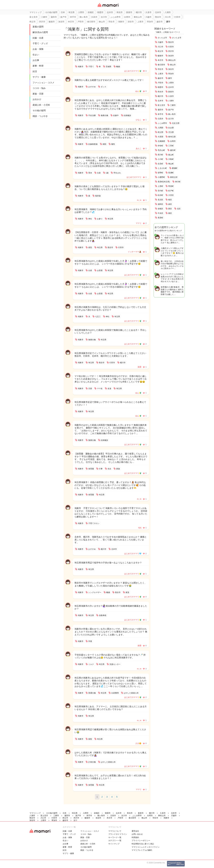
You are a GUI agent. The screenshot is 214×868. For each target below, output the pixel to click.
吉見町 (160, 164)
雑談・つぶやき (40, 116)
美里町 (160, 218)
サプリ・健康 (39, 77)
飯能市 (160, 56)
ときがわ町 (162, 168)
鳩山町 (171, 164)
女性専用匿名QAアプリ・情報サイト (108, 7)
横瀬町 (175, 168)
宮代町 (160, 191)
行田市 (171, 47)
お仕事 (36, 60)
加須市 (171, 56)
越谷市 (160, 78)
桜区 (170, 200)
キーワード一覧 (115, 837)
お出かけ (37, 99)
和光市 (160, 92)
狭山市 (173, 65)
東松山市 (172, 60)
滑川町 (160, 155)
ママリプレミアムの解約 (142, 850)
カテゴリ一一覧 (115, 841)
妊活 (35, 71)
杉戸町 (171, 191)
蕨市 (170, 78)
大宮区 (171, 195)
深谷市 (171, 69)
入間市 (171, 83)
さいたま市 (162, 38)
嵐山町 (171, 155)
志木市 (171, 87)
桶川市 (160, 96)
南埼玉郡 (172, 137)
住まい (36, 55)
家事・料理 (38, 66)
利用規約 (135, 837)
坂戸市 (171, 110)
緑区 (170, 204)
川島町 (171, 159)
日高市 (160, 119)
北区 (179, 209)
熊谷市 (171, 42)
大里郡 (160, 137)
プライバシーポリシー (141, 841)
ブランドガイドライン (118, 834)
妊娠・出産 (38, 38)
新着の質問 (38, 27)
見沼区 (160, 200)
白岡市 (173, 141)
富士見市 (161, 105)
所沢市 (171, 51)
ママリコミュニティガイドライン (146, 847)
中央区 (160, 213)
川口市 (160, 47)
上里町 (160, 186)
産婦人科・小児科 (41, 105)
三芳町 (171, 146)
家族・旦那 (38, 94)
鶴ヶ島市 (172, 114)
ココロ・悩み (39, 88)
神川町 (178, 182)
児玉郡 (171, 132)
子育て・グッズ (40, 43)
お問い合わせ (137, 834)
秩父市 (160, 51)
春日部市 (161, 65)
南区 (170, 213)
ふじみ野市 (162, 123)
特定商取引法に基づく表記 (143, 844)
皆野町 (160, 173)
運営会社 (135, 831)
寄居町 (171, 186)
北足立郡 (176, 123)
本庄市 (160, 60)
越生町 (173, 150)
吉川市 (171, 119)
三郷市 (173, 105)
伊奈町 (160, 146)
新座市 (171, 92)
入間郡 (160, 128)
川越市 (160, 42)
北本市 (160, 101)
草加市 (171, 74)
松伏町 (160, 195)
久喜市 (171, 96)
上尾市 (160, 74)
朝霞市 (160, 87)
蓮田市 (160, 110)
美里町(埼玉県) (164, 182)
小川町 (160, 159)
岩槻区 (160, 209)
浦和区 (160, 204)
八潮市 (171, 101)
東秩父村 (174, 177)
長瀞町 (171, 173)
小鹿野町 (161, 177)
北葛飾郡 (161, 141)
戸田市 (160, 83)
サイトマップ (114, 844)
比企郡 (171, 128)
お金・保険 (38, 49)
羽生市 (160, 69)
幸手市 (160, 114)
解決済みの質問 (40, 32)
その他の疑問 (39, 110)
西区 (170, 209)
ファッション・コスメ (43, 83)
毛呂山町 (161, 150)
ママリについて (115, 831)
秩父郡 (160, 132)
